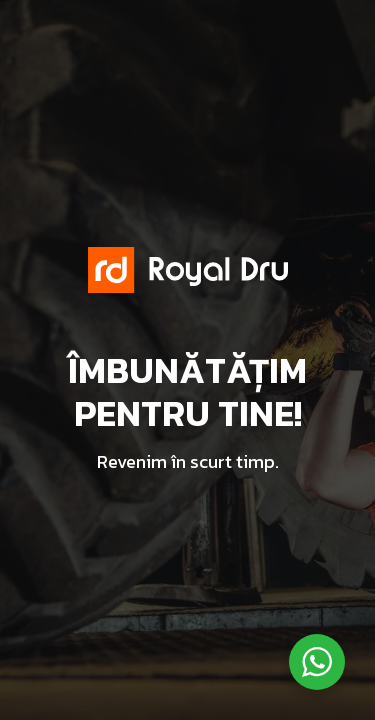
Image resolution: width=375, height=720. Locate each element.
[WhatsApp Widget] (317, 662)
